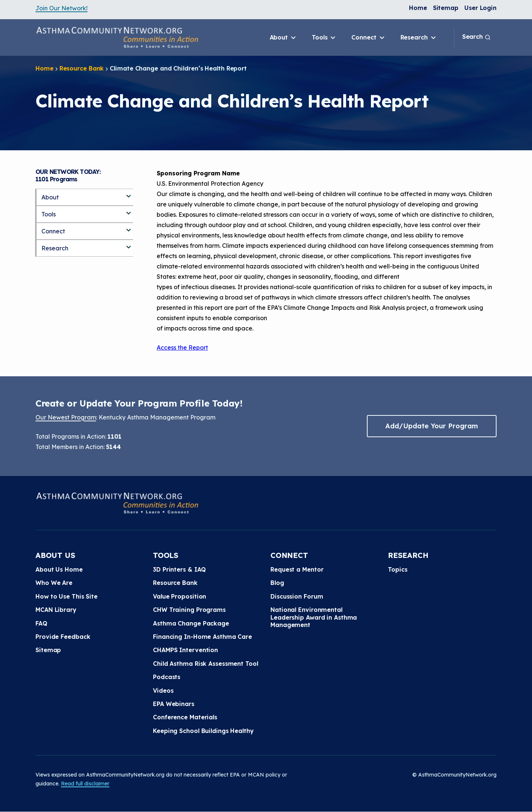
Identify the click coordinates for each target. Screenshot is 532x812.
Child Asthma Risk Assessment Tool (206, 664)
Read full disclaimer (85, 784)
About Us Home (59, 569)
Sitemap (446, 8)
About (283, 38)
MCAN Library (56, 610)
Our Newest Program (66, 417)
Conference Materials (185, 717)
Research (419, 38)
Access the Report (182, 347)
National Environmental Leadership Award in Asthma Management (314, 617)
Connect (368, 38)
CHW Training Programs (189, 610)
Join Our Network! (62, 8)
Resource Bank (82, 68)
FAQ (41, 623)
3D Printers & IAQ (179, 569)
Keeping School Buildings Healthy (203, 731)
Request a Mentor (297, 569)
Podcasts (167, 677)
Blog (277, 583)
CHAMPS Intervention (185, 650)
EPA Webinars (174, 704)
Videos (163, 691)
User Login (480, 8)
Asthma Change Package (191, 623)
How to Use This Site (66, 596)
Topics (398, 569)
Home (418, 8)
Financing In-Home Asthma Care (202, 637)
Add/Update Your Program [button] (432, 426)
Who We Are (54, 583)
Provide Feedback (63, 637)
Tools (324, 38)
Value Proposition (180, 596)
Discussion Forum (297, 596)
